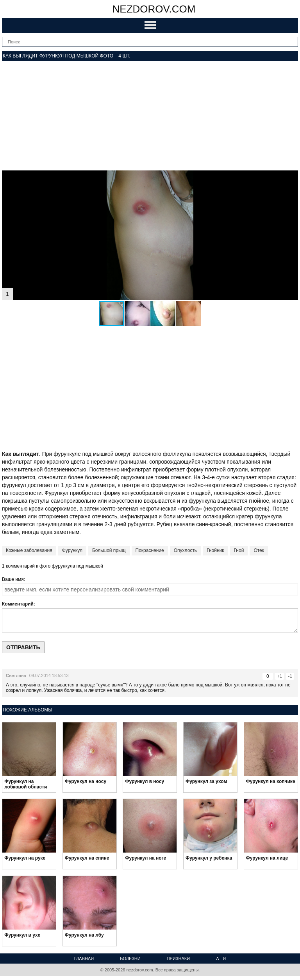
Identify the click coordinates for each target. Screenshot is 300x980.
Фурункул (72, 550)
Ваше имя (13, 579)
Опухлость (185, 550)
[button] (291, 177)
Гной (239, 550)
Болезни (130, 959)
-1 (290, 676)
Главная (84, 959)
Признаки (178, 959)
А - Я (221, 959)
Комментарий (18, 604)
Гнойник (215, 550)
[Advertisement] (150, 116)
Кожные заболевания (29, 550)
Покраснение (150, 550)
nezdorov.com (154, 9)
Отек (259, 550)
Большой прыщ (109, 550)
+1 (280, 676)
